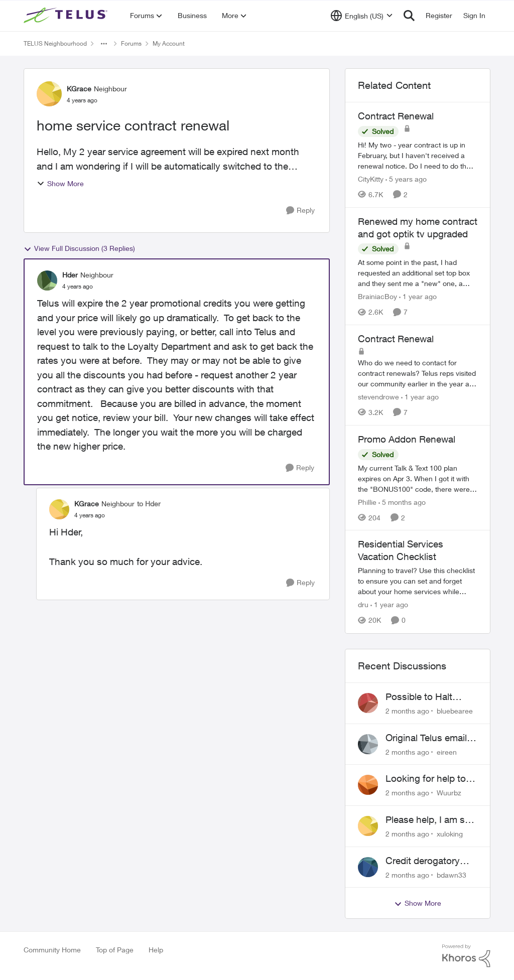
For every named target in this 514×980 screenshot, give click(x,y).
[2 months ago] (407, 711)
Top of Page (115, 950)
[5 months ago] (402, 502)
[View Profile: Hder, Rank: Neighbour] (47, 281)
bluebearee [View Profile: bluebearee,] (455, 711)
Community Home (52, 950)
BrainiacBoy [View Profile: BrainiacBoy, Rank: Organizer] (377, 296)
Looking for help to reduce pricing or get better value (429, 779)
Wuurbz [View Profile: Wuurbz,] (449, 793)
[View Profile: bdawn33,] (368, 867)
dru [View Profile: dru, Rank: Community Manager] (363, 605)
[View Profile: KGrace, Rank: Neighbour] (49, 94)
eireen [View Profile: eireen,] (447, 751)
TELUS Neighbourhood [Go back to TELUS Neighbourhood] (55, 43)
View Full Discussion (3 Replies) (79, 248)
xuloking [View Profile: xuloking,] (450, 834)
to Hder (149, 504)
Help (156, 950)
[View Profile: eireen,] (368, 744)
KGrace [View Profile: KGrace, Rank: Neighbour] (79, 89)
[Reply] (300, 211)
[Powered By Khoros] (466, 956)
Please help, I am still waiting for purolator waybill (430, 820)
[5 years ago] (406, 179)
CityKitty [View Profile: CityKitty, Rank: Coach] (371, 179)
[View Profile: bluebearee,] (368, 703)
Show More (60, 183)
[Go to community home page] (67, 16)
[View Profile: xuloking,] (368, 826)
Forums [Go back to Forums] (131, 43)
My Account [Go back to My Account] (169, 43)
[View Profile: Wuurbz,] (368, 785)
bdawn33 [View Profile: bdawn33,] (452, 874)
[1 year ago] (418, 296)
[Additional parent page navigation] (104, 44)
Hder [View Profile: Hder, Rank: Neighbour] (70, 275)
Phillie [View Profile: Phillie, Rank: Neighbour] (367, 502)
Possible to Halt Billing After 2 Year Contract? (424, 697)
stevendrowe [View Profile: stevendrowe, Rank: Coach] (378, 397)
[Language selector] (362, 16)
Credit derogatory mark (423, 861)
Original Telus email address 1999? (426, 738)
